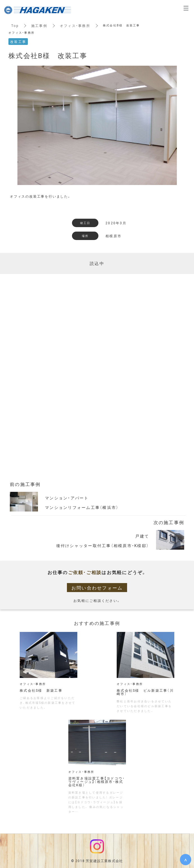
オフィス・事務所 (75, 26)
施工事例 (39, 26)
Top (15, 26)
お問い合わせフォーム (97, 588)
